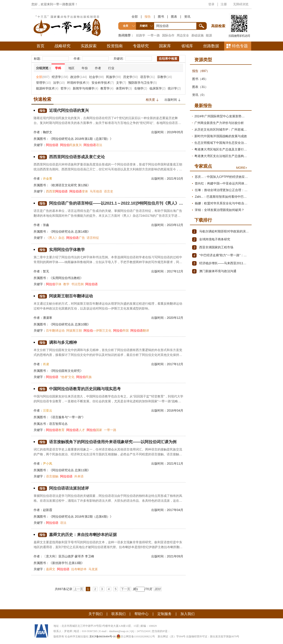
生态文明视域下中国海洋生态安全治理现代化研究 (222, 143)
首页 (40, 46)
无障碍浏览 (241, 4)
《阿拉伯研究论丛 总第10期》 (70, 324)
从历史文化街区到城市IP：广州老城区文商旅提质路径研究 (222, 129)
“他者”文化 (67, 377)
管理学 (43, 83)
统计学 (174, 88)
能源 (209, 35)
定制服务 (164, 614)
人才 (76, 430)
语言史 (109, 191)
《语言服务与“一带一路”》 (67, 417)
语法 (93, 145)
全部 (135, 17)
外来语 (79, 476)
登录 (211, 4)
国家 (94, 430)
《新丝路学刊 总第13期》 (67, 563)
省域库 (187, 46)
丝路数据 (211, 46)
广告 (76, 238)
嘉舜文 (51, 569)
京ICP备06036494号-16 (102, 636)
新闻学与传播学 (85, 88)
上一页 (78, 589)
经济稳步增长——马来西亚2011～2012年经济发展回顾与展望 (221, 263)
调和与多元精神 (57, 343)
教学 (66, 284)
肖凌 (46, 364)
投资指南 (115, 46)
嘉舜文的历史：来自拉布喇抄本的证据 (77, 535)
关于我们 (96, 614)
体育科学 (124, 88)
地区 (71, 68)
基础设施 (197, 35)
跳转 (158, 589)
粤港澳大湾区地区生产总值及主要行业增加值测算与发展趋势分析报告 (222, 149)
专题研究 (141, 46)
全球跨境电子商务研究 (211, 239)
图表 (174, 17)
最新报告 (203, 106)
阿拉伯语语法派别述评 (63, 488)
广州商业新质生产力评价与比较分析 (219, 123)
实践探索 (89, 46)
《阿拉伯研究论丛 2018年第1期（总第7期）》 (81, 139)
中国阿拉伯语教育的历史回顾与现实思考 (79, 389)
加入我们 (187, 614)
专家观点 (203, 166)
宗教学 (165, 77)
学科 (58, 68)
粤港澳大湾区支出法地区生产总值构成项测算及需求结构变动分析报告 (222, 156)
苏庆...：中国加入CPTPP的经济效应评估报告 (222, 177)
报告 (148, 17)
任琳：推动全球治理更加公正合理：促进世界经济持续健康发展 (222, 190)
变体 (79, 191)
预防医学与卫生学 (142, 83)
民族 (84, 377)
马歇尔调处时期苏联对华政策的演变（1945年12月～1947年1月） (221, 232)
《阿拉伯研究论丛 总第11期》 (70, 470)
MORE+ (242, 168)
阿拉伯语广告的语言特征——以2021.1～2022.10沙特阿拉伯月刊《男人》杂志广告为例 (111, 203)
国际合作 (168, 35)
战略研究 (63, 46)
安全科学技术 (103, 83)
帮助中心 (141, 614)
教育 (55, 430)
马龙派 (93, 569)
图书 (161, 17)
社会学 (97, 77)
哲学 (66, 88)
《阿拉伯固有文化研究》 (66, 371)
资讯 (187, 17)
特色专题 (240, 46)
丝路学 (141, 35)
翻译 (140, 331)
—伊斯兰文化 (98, 331)
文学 (121, 83)
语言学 (148, 77)
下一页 (126, 589)
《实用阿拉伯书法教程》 (66, 278)
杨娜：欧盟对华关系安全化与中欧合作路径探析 (222, 203)
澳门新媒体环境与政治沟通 (214, 271)
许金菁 (48, 179)
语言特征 (93, 238)
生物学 (141, 88)
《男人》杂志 (55, 238)
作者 (98, 68)
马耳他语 (96, 191)
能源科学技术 (47, 88)
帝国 (121, 331)
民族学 (114, 77)
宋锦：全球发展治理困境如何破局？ (220, 210)
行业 (111, 68)
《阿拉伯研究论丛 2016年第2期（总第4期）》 (81, 517)
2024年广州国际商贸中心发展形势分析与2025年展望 (222, 116)
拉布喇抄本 (79, 569)
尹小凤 (48, 464)
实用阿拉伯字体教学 (61, 250)
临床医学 (158, 88)
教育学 (107, 88)
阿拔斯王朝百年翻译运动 (65, 296)
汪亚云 (48, 410)
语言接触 (52, 476)
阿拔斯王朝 (74, 331)
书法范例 (77, 284)
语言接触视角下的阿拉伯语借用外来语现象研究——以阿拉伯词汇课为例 (107, 442)
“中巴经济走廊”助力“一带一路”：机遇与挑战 (221, 255)
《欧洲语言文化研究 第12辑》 (70, 185)
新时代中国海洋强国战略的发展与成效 (221, 136)
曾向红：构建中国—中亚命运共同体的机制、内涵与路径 (222, 183)
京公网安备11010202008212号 (136, 636)
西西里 (57, 191)
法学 (59, 83)
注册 (224, 4)
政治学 (79, 77)
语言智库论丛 (58, 424)
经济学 (60, 77)
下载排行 (203, 220)
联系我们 (119, 614)
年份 (85, 68)
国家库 (165, 46)
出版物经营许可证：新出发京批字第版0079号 (213, 636)
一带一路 (154, 35)
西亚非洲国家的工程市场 (213, 247)
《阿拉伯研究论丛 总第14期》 (70, 232)
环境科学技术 (78, 83)
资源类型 (203, 60)
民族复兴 (71, 145)
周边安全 (183, 35)
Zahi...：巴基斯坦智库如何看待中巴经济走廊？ (222, 197)
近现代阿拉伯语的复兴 (63, 111)
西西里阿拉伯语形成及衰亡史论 (71, 157)
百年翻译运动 (55, 331)
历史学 (131, 77)
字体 (54, 284)
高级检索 (219, 18)
